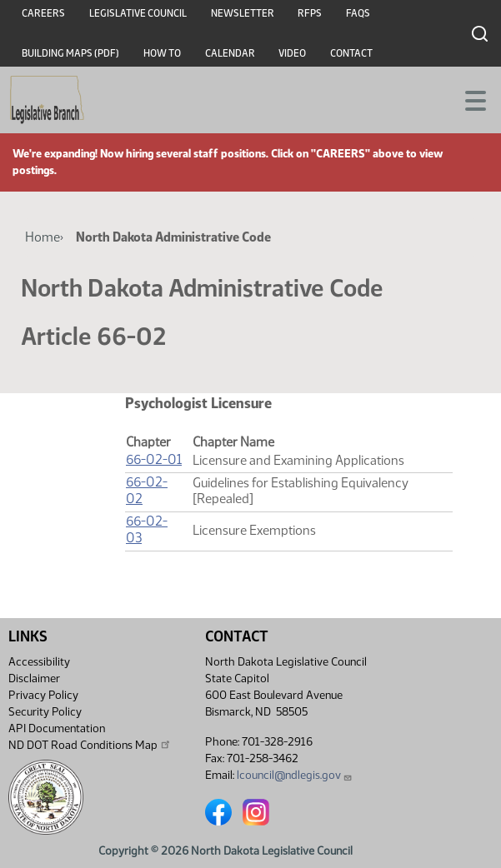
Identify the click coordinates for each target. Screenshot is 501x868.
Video (292, 53)
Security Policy (45, 712)
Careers (43, 13)
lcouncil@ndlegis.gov (295, 775)
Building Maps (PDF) (70, 53)
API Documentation (57, 728)
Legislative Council (138, 13)
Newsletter (243, 13)
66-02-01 (154, 459)
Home (43, 237)
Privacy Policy (43, 695)
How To (162, 53)
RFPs (310, 13)
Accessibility (39, 662)
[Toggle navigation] (468, 99)
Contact (351, 53)
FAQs (358, 13)
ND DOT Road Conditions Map (90, 745)
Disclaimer (34, 678)
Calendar (230, 53)
